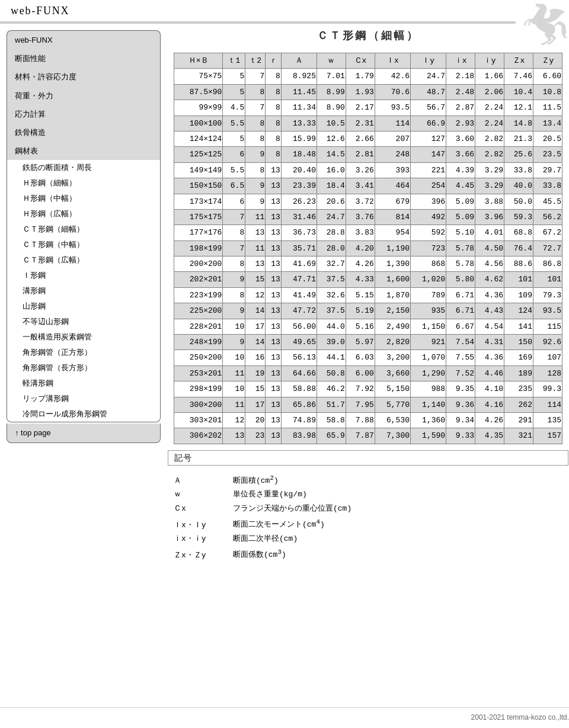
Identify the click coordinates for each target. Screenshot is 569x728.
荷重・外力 (34, 96)
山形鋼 (34, 306)
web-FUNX (34, 40)
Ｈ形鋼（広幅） (49, 214)
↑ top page (33, 433)
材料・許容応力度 (46, 77)
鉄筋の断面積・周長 (57, 167)
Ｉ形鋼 (34, 275)
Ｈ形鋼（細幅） (49, 183)
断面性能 (30, 58)
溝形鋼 (34, 291)
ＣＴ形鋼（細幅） (53, 229)
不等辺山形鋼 (46, 321)
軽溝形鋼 (38, 383)
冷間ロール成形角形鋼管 (65, 414)
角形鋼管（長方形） (57, 368)
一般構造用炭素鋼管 (57, 337)
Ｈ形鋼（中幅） (49, 198)
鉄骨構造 (30, 132)
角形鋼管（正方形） (57, 352)
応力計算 (30, 114)
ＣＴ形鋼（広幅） (53, 260)
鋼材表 (26, 151)
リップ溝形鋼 (46, 398)
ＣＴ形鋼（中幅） (53, 244)
